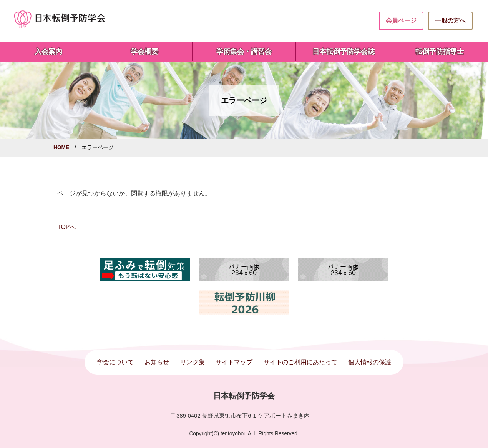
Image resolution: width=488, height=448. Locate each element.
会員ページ (401, 21)
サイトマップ (234, 362)
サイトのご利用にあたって (300, 362)
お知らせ (157, 362)
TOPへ (66, 227)
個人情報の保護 (370, 362)
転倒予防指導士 (440, 52)
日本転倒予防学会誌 (344, 52)
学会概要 (144, 52)
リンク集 (193, 362)
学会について (115, 362)
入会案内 (48, 52)
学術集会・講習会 (244, 52)
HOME (61, 147)
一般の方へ (450, 21)
